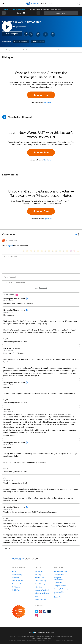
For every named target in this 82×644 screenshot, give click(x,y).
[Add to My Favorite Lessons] (31, 34)
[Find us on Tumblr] (49, 611)
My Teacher (16, 587)
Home (14, 572)
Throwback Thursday (19, 9)
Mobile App (16, 590)
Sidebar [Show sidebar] (61, 13)
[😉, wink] (53, 251)
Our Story (38, 575)
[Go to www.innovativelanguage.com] (41, 632)
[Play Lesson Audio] (7, 27)
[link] (4, 13)
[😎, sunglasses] (38, 251)
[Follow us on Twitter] (36, 611)
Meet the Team (40, 578)
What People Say (40, 581)
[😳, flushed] (27, 251)
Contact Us (57, 597)
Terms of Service (63, 640)
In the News (39, 587)
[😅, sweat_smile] (49, 251)
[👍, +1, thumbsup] (78, 251)
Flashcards (16, 578)
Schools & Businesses (42, 593)
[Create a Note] (38, 34)
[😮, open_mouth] (67, 251)
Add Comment (41, 288)
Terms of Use (46, 638)
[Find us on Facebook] (45, 611)
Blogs (36, 596)
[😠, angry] (42, 251)
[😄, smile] (24, 251)
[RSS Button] (4, 241)
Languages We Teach (42, 590)
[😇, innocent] (60, 251)
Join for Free (41, 95)
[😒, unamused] (34, 251)
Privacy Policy (36, 638)
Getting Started (59, 575)
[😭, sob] (56, 251)
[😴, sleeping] (64, 251)
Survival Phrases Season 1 (21, 42)
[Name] (41, 277)
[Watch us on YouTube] (41, 611)
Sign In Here (48, 102)
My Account (58, 583)
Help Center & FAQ (60, 572)
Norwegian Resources (20, 584)
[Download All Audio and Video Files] (53, 34)
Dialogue (9, 50)
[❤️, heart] (74, 251)
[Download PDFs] (45, 34)
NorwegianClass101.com (64, 636)
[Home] (39, 5)
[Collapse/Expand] (41, 234)
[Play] (4, 117)
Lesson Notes (44, 50)
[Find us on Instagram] (36, 616)
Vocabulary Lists (18, 581)
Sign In (10, 246)
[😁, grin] (31, 251)
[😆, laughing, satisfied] (45, 251)
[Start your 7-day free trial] (19, 612)
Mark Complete (12, 34)
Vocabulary (27, 50)
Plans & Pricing (40, 584)
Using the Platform (60, 586)
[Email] (41, 282)
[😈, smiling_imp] (71, 251)
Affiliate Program (40, 599)
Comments (62, 50)
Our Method (39, 572)
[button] (79, 3)
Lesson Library (6, 9)
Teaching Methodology (61, 589)
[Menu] (3, 3)
